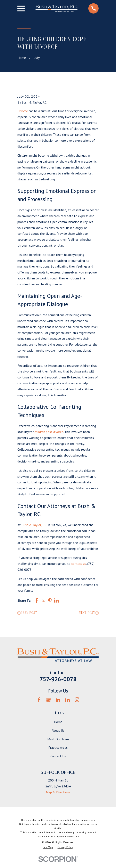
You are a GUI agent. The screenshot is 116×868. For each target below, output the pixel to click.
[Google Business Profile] (48, 700)
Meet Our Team (58, 739)
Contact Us (58, 756)
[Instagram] (77, 700)
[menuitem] (48, 847)
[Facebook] (39, 700)
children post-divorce (49, 432)
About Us (58, 730)
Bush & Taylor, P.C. (34, 525)
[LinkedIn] (58, 700)
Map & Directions (58, 792)
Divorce (23, 111)
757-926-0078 (58, 679)
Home (58, 722)
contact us (79, 564)
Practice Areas (58, 747)
